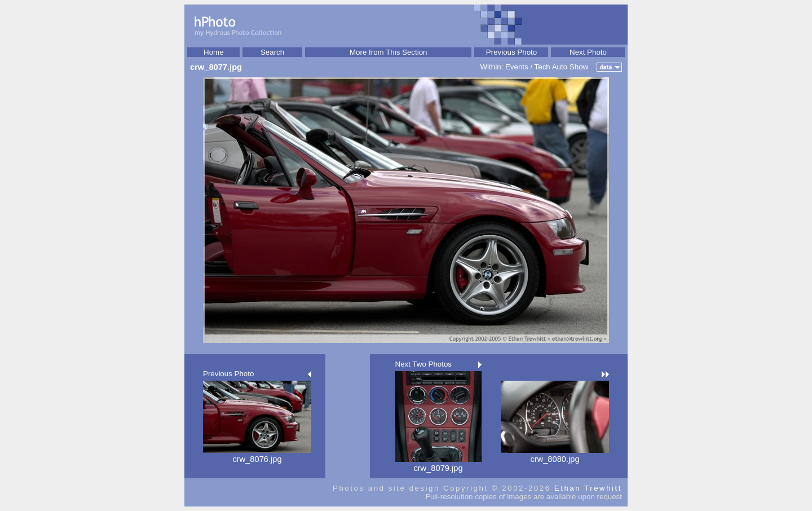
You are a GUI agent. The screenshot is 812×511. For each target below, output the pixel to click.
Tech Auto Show (562, 67)
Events (517, 67)
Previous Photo (511, 52)
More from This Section (389, 52)
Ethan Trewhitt (588, 488)
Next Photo (588, 52)
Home (214, 52)
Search (272, 52)
